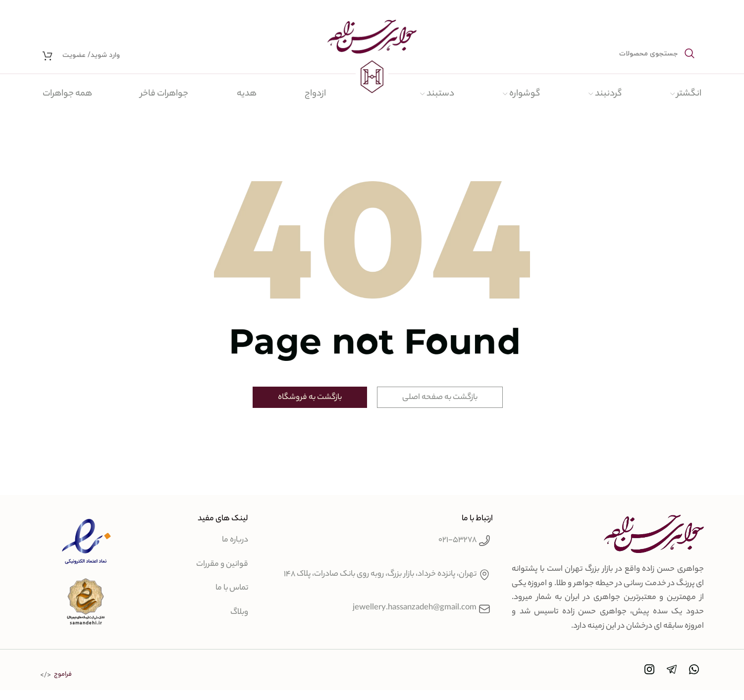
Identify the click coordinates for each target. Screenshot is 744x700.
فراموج (63, 675)
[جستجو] (630, 53)
